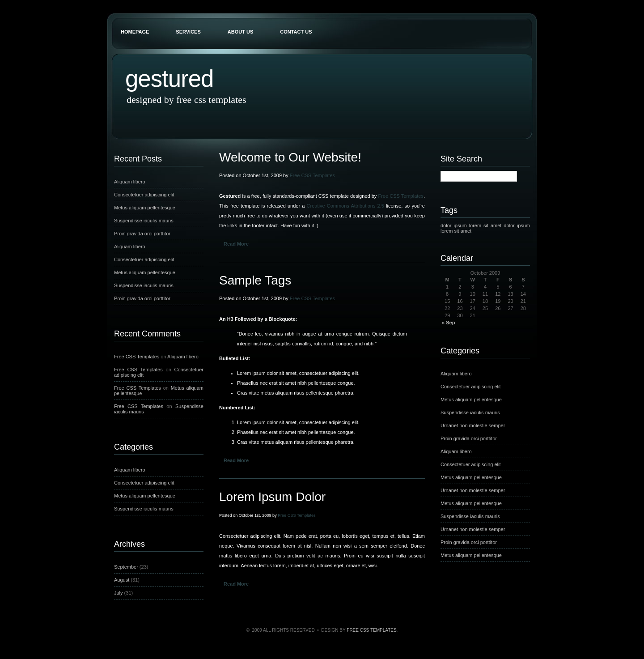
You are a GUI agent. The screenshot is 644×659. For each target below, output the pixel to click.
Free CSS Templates (137, 357)
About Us (240, 32)
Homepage (135, 32)
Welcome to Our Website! (290, 157)
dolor (446, 225)
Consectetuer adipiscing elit (144, 195)
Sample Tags (255, 280)
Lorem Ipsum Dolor (272, 497)
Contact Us (296, 32)
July (119, 593)
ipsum (460, 225)
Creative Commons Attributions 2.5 (345, 206)
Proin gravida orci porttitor (142, 234)
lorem (475, 225)
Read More (236, 244)
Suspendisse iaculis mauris (144, 221)
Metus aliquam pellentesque (145, 208)
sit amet (492, 225)
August (122, 580)
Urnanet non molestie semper (473, 425)
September (126, 567)
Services (188, 32)
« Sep (448, 323)
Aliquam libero (130, 182)
